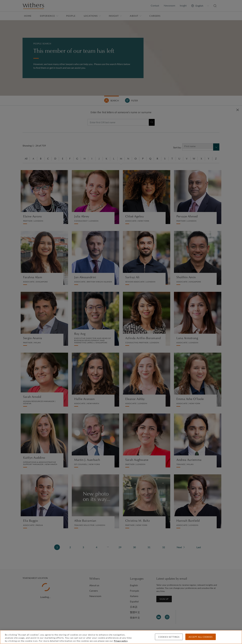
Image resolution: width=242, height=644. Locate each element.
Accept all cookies (201, 637)
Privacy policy (121, 641)
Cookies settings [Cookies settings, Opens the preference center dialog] (169, 637)
